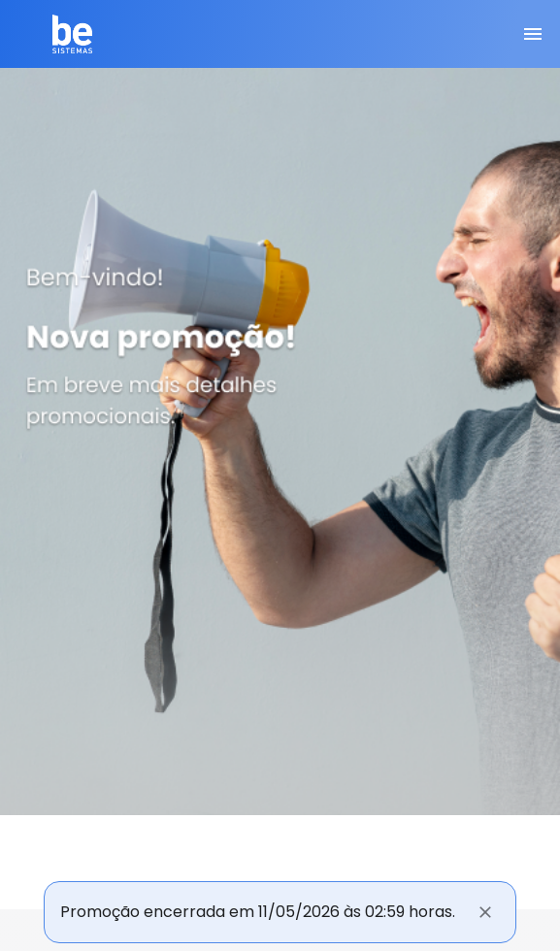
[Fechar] (485, 912)
